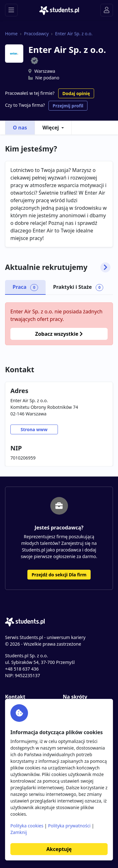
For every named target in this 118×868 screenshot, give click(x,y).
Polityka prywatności (69, 826)
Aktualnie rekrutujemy (58, 267)
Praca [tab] (25, 287)
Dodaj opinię (76, 93)
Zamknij (19, 832)
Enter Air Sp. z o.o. (74, 34)
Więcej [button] (51, 128)
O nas (20, 128)
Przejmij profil (68, 106)
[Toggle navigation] (11, 10)
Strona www (34, 429)
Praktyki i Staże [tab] (78, 287)
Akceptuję (59, 849)
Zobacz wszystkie (59, 334)
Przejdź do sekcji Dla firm (59, 575)
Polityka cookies (27, 826)
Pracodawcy (36, 34)
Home (11, 34)
